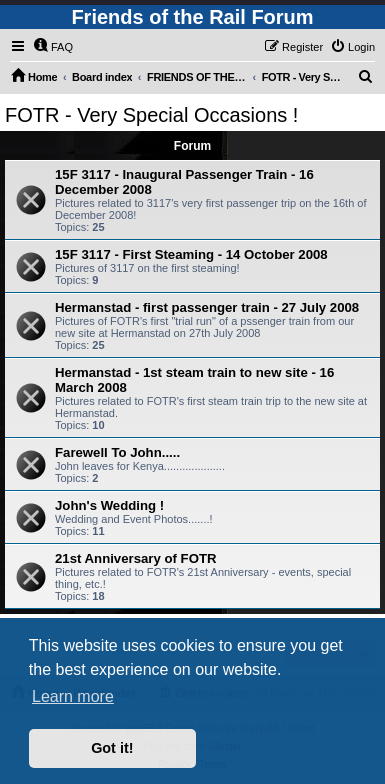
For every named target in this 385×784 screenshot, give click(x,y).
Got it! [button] (112, 748)
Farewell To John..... (117, 452)
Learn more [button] (73, 696)
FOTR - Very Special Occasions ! (151, 115)
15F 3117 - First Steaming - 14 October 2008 (191, 254)
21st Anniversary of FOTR (135, 558)
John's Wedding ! (109, 505)
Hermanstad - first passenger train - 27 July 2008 (207, 307)
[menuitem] (53, 47)
